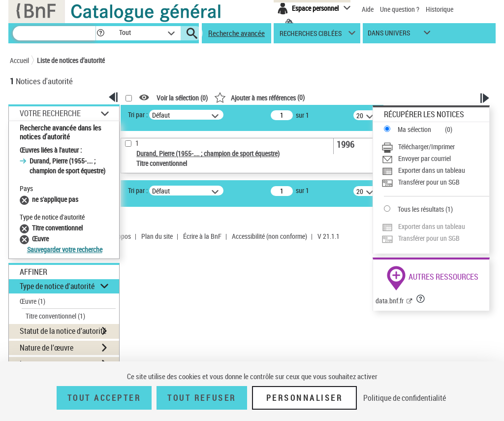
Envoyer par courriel (425, 158)
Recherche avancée (236, 33)
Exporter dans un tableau (432, 170)
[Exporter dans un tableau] (435, 170)
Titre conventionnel (55, 316)
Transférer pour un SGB (429, 182)
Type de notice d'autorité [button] (57, 286)
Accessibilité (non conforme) (269, 236)
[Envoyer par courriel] (435, 159)
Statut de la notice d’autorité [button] (63, 331)
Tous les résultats (421, 209)
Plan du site (157, 236)
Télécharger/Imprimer (426, 146)
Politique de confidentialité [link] (405, 398)
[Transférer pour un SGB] (435, 182)
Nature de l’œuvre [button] (47, 348)
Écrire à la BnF (202, 236)
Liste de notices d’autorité (71, 60)
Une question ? (400, 9)
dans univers (389, 35)
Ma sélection (414, 129)
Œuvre (32, 301)
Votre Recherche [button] (50, 113)
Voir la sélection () (182, 98)
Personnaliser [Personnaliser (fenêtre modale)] (305, 398)
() (259, 97)
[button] (100, 33)
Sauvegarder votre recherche (65, 249)
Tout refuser (202, 398)
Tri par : (138, 114)
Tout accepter (104, 398)
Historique (440, 9)
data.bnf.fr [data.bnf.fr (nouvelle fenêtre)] (390, 301)
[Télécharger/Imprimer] (435, 147)
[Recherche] (54, 33)
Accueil (19, 60)
